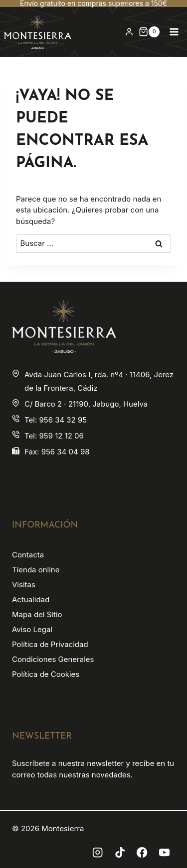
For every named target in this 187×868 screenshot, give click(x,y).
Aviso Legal (32, 629)
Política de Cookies (46, 674)
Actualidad (31, 599)
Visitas (24, 585)
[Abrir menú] (174, 32)
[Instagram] (97, 853)
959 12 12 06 (61, 436)
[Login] (129, 32)
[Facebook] (142, 853)
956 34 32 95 (63, 420)
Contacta (28, 555)
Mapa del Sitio (37, 614)
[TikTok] (120, 853)
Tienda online (36, 570)
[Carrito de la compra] (149, 32)
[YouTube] (164, 853)
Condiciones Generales (53, 659)
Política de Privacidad (50, 644)
